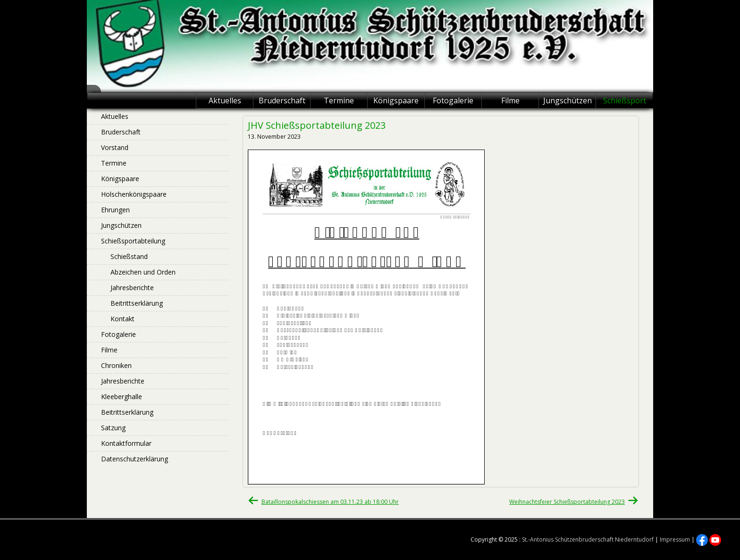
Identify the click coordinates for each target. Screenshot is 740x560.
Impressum (675, 539)
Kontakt (122, 319)
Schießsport (625, 100)
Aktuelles (225, 100)
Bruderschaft (282, 100)
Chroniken (116, 365)
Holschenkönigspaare (134, 194)
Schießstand (129, 256)
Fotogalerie (453, 100)
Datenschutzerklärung (135, 459)
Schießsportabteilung (133, 241)
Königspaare (396, 100)
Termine (339, 100)
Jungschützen (568, 100)
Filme (510, 100)
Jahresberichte (132, 288)
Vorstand (115, 147)
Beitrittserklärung (137, 303)
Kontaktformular (126, 443)
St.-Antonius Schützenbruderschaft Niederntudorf (588, 539)
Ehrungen (115, 210)
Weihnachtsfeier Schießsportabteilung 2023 (567, 502)
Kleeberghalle (122, 397)
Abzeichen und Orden (143, 272)
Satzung (113, 428)
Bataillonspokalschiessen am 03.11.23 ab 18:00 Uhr (330, 502)
